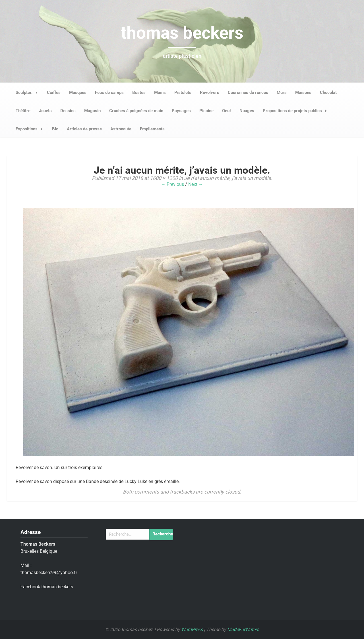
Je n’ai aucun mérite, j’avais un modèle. (228, 178)
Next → (196, 184)
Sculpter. (28, 93)
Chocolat (328, 93)
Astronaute (121, 129)
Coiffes (54, 93)
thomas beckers (182, 33)
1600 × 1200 (164, 178)
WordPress (192, 629)
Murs (282, 93)
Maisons (303, 93)
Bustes (139, 93)
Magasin (92, 111)
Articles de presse (84, 129)
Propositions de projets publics (296, 111)
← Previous (172, 184)
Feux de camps (109, 93)
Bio (55, 129)
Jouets (45, 111)
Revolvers (210, 93)
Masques (78, 93)
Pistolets (183, 93)
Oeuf (227, 111)
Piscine (206, 111)
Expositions (31, 129)
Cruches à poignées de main (136, 111)
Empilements (152, 129)
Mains (160, 93)
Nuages (247, 111)
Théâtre (23, 111)
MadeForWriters (243, 629)
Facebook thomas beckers (47, 587)
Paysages (181, 111)
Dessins (68, 111)
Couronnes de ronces (248, 93)
